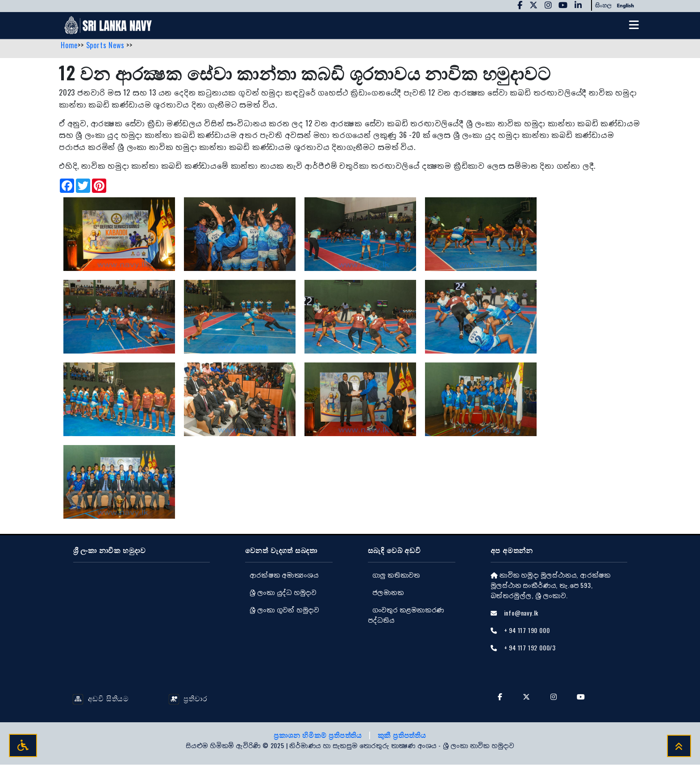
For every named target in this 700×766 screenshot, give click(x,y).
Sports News (106, 46)
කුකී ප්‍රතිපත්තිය (402, 736)
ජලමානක (388, 593)
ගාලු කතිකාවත (396, 576)
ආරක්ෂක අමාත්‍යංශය (284, 576)
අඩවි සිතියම (101, 699)
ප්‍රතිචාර (188, 699)
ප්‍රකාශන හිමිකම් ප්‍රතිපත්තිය (319, 736)
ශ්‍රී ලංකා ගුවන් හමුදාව (284, 610)
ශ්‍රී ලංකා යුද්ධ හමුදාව (283, 593)
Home (69, 46)
